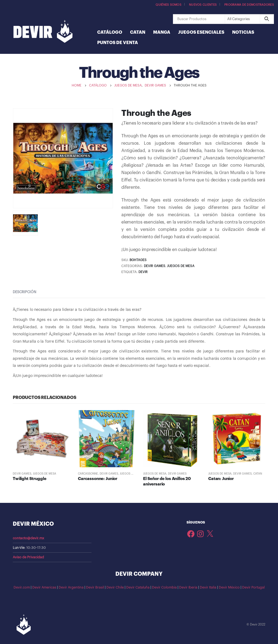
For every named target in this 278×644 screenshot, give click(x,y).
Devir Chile (115, 587)
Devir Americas (44, 587)
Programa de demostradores (249, 5)
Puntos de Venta (118, 43)
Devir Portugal (253, 587)
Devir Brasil (95, 587)
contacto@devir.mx (29, 538)
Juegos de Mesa (181, 266)
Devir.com (22, 587)
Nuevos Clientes (203, 5)
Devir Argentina (71, 587)
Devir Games (155, 266)
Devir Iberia (188, 587)
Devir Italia (208, 587)
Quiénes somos (168, 5)
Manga (162, 32)
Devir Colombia (164, 587)
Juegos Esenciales (201, 32)
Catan (138, 32)
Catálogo (110, 32)
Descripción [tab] (24, 292)
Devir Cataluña (138, 587)
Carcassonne (88, 474)
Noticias (243, 32)
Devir (143, 272)
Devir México (229, 587)
